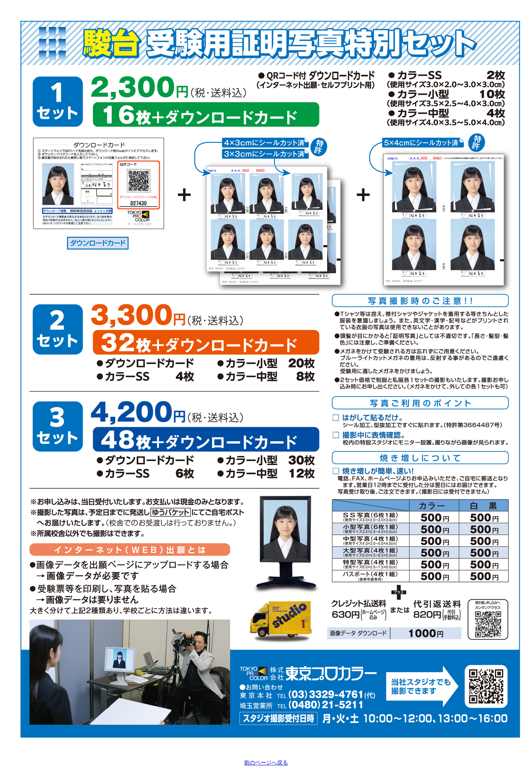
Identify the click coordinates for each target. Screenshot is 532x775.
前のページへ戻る (266, 763)
